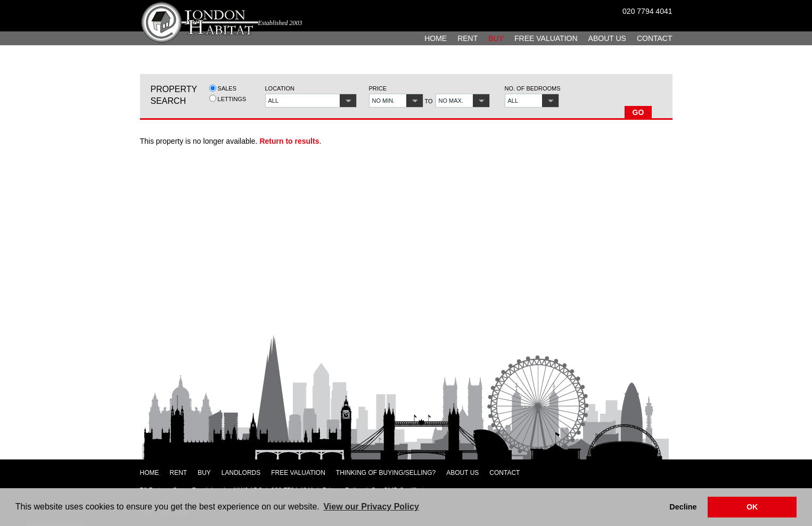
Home (436, 38)
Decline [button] (683, 507)
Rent (467, 38)
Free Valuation (546, 38)
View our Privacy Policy (371, 507)
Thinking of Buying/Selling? (386, 473)
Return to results (289, 141)
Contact (655, 38)
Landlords (241, 473)
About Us (607, 38)
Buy (496, 38)
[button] (311, 101)
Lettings (228, 99)
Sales (223, 88)
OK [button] (752, 507)
